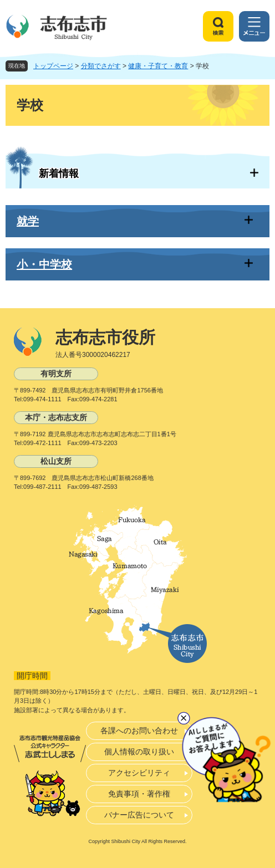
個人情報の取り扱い (139, 752)
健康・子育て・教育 (158, 66)
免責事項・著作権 (139, 794)
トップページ (53, 66)
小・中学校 (44, 264)
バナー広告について (139, 815)
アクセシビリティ (139, 773)
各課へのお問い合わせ (139, 731)
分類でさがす (101, 66)
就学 (28, 221)
